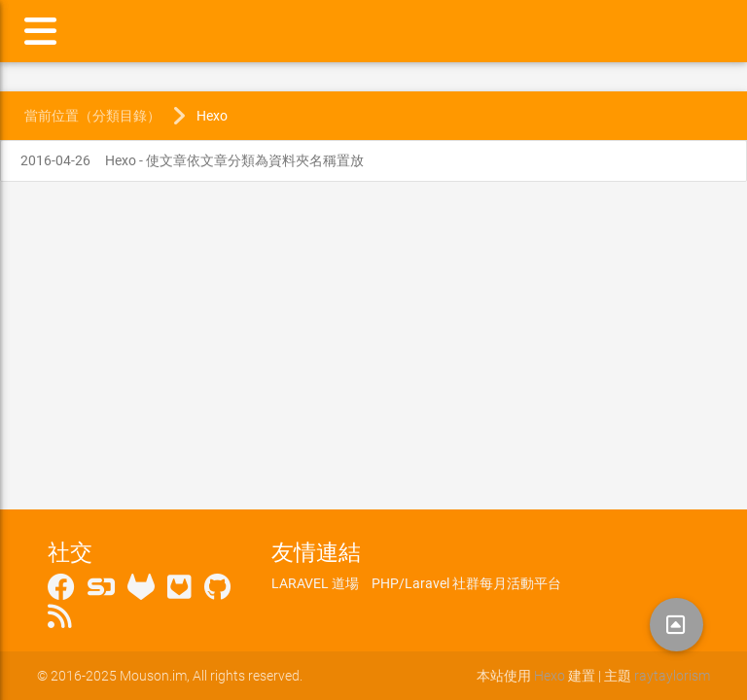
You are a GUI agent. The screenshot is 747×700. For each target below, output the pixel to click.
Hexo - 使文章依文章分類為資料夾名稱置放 (192, 160)
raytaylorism (672, 676)
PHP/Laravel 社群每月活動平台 (466, 583)
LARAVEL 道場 (315, 583)
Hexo (212, 116)
